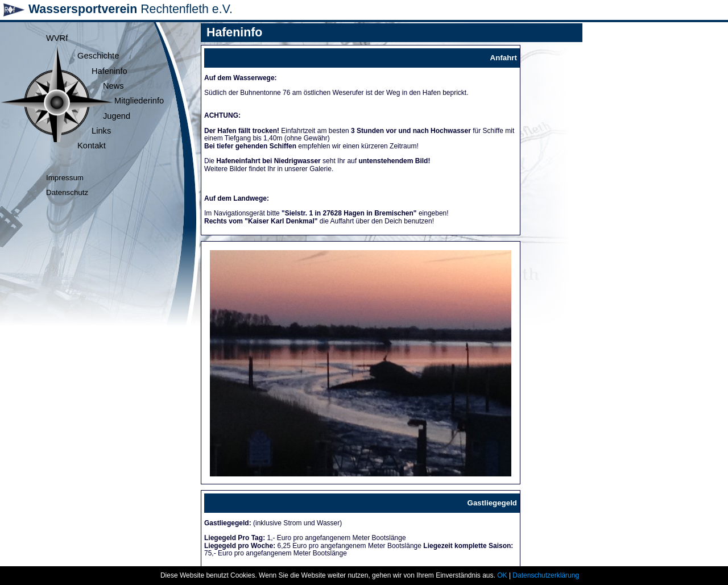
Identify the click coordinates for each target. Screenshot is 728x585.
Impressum (65, 178)
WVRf (57, 38)
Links (101, 131)
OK (502, 575)
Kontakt (92, 146)
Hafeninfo (109, 71)
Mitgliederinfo (139, 101)
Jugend (117, 116)
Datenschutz (67, 192)
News (113, 86)
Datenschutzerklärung (546, 575)
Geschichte (98, 56)
